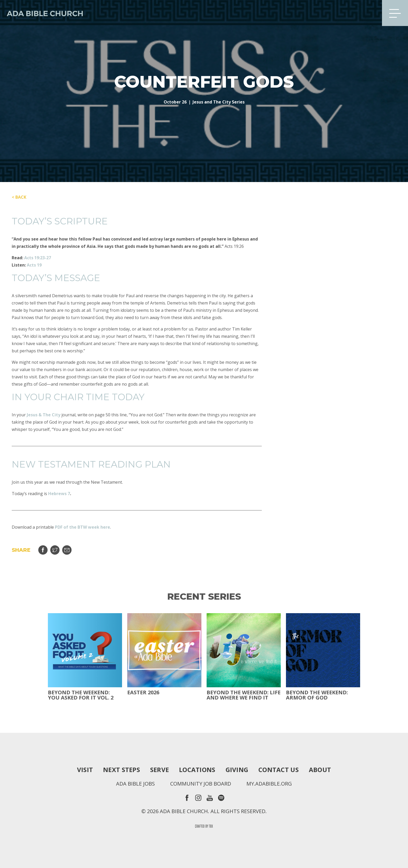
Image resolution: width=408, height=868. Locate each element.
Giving (237, 770)
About (320, 770)
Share (43, 550)
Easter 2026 (143, 692)
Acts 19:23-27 (38, 258)
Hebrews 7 (59, 494)
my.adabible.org (269, 784)
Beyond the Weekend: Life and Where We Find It (244, 695)
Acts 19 (34, 265)
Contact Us (279, 770)
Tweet (55, 550)
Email (67, 550)
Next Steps (122, 770)
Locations (197, 770)
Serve (160, 770)
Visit (85, 770)
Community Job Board (201, 784)
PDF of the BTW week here (82, 527)
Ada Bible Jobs (135, 784)
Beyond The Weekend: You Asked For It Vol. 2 (81, 695)
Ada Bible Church (42, 13)
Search (370, 13)
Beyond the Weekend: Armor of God (317, 695)
